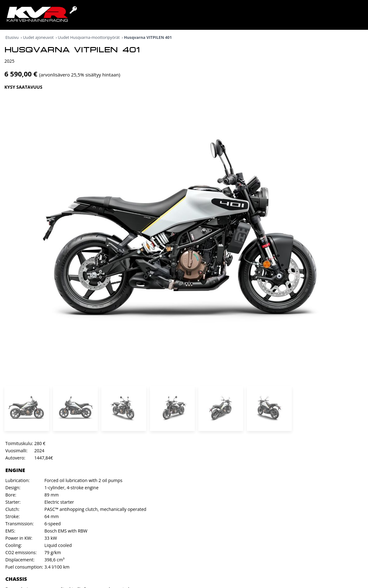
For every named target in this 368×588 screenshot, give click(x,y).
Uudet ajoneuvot (38, 37)
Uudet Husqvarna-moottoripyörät (89, 37)
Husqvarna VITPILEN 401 (148, 37)
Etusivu (12, 37)
